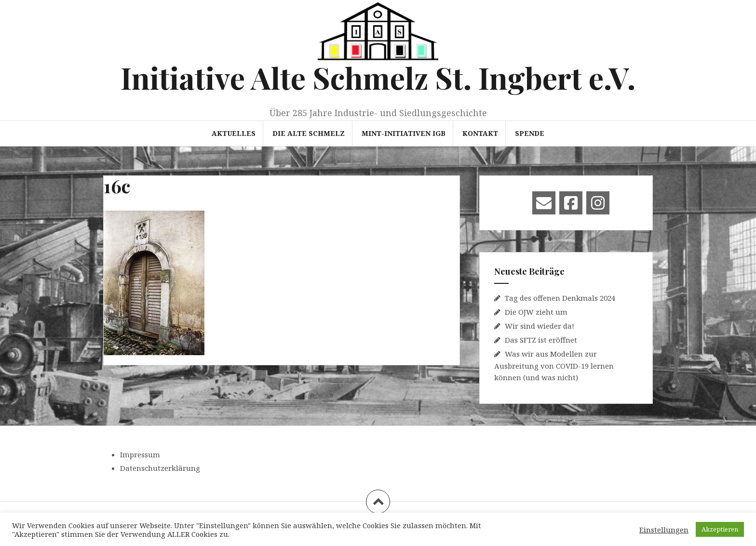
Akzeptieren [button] (720, 529)
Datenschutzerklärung (160, 468)
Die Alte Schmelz (309, 133)
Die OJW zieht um (536, 312)
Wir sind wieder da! (540, 326)
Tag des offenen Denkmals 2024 (560, 298)
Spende (530, 133)
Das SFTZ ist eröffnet (541, 340)
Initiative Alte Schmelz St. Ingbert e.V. (378, 77)
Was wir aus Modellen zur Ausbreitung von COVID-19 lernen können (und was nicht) (554, 366)
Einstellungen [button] (664, 530)
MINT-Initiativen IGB (404, 133)
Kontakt (480, 133)
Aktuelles (234, 133)
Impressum (140, 454)
